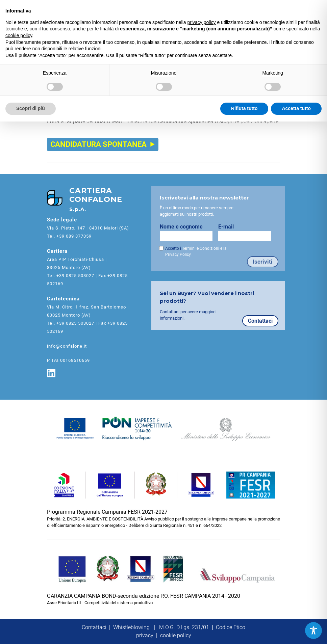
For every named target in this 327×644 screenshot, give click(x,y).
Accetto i (196, 251)
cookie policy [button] (19, 35)
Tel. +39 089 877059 (69, 236)
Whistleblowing (131, 627)
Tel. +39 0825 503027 (71, 276)
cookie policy (176, 635)
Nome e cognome (189, 232)
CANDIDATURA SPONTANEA (103, 144)
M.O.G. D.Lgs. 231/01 (184, 627)
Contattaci (260, 321)
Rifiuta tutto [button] (244, 108)
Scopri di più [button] (31, 108)
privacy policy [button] (202, 22)
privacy (145, 635)
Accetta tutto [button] (296, 108)
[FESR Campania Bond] (163, 569)
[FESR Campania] (163, 485)
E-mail (247, 232)
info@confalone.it (67, 346)
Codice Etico (231, 627)
